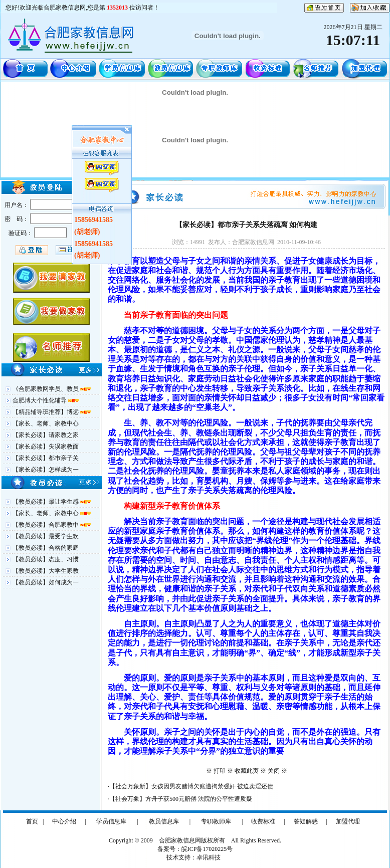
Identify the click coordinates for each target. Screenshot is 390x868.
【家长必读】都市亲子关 (46, 458)
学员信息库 (111, 821)
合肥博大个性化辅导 (40, 400)
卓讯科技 (209, 857)
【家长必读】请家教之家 (46, 435)
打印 (220, 771)
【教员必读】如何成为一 (46, 582)
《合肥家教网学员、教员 (46, 389)
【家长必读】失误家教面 (46, 447)
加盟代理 (348, 821)
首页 (32, 821)
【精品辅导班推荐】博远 (46, 412)
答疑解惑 (306, 821)
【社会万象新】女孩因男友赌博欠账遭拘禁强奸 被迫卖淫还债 (191, 786)
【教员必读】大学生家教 (46, 571)
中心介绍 (64, 821)
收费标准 (263, 821)
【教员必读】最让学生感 (46, 502)
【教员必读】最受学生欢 (46, 536)
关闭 (274, 771)
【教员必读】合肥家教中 (46, 525)
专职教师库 (216, 821)
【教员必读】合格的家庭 (46, 548)
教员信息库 (164, 821)
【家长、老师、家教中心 (46, 423)
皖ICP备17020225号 (207, 849)
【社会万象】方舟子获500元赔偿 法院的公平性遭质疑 (181, 799)
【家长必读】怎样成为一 (46, 470)
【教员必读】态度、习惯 (46, 559)
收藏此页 (247, 771)
